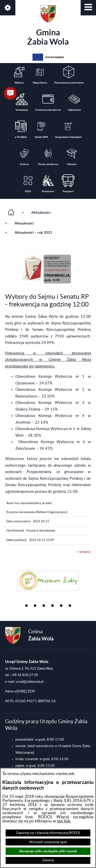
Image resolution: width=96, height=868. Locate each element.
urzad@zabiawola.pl (30, 682)
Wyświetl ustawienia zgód (48, 842)
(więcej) (29, 753)
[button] (88, 8)
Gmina (48, 26)
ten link (64, 821)
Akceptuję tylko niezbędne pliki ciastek (48, 851)
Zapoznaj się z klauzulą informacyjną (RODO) (48, 833)
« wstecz (84, 552)
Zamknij (48, 860)
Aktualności (41, 212)
